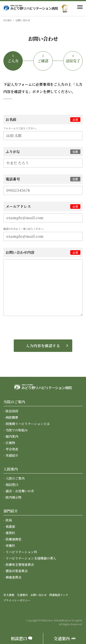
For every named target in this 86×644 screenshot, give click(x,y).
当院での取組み (17, 430)
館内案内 (12, 436)
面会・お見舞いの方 (20, 491)
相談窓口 (12, 485)
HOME (8, 20)
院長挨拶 (12, 411)
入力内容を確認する (43, 346)
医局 (9, 520)
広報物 (10, 443)
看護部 (10, 526)
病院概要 (12, 417)
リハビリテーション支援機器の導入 (31, 558)
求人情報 (9, 595)
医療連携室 (14, 539)
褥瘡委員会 (14, 577)
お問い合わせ (38, 595)
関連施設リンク (59, 595)
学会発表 (12, 449)
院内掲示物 (14, 497)
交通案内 (22, 595)
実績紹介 (12, 455)
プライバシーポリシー (17, 600)
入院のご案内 (15, 478)
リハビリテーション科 (21, 552)
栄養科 (10, 545)
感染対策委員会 (17, 571)
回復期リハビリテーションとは (28, 424)
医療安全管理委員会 (20, 565)
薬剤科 (10, 533)
